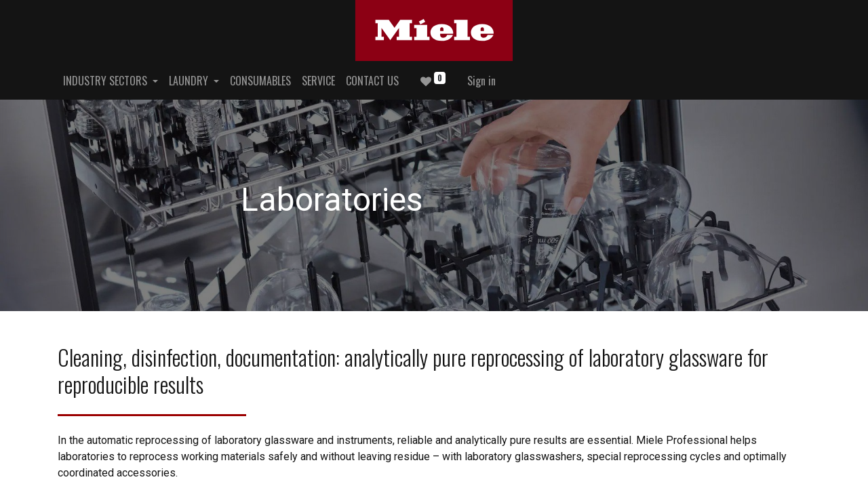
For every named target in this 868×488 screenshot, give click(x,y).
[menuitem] (260, 81)
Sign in (481, 81)
